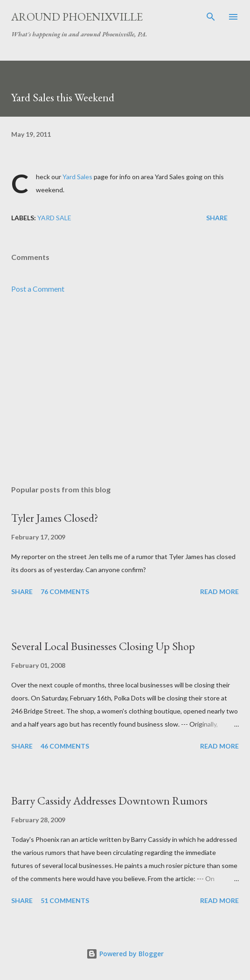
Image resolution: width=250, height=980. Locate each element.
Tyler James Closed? (55, 518)
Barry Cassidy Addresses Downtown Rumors (109, 801)
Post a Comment (38, 289)
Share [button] (217, 218)
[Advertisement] (125, 390)
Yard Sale (54, 218)
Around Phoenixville (77, 17)
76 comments (65, 591)
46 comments (65, 746)
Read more (219, 591)
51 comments (65, 900)
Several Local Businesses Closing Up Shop (103, 646)
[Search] (211, 17)
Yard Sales (77, 177)
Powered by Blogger (125, 954)
